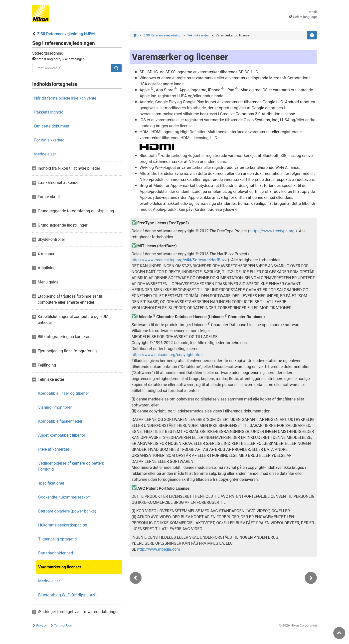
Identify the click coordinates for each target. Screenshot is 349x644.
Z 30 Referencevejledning (162, 35)
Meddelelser (45, 154)
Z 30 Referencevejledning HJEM (66, 34)
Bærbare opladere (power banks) (67, 511)
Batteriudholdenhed (56, 553)
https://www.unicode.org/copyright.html (167, 355)
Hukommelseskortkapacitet (63, 525)
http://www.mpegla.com (159, 550)
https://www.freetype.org (272, 231)
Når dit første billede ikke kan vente (65, 98)
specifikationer (51, 483)
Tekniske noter (198, 35)
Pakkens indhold (49, 112)
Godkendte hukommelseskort (64, 497)
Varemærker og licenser (60, 567)
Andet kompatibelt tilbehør (62, 435)
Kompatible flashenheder (60, 421)
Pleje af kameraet (54, 449)
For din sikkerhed (49, 140)
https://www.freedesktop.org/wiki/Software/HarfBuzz (179, 260)
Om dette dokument (52, 126)
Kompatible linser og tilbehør (64, 393)
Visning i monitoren (55, 407)
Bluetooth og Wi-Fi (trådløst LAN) (67, 595)
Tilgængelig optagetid (58, 539)
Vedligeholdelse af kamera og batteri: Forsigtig (71, 466)
